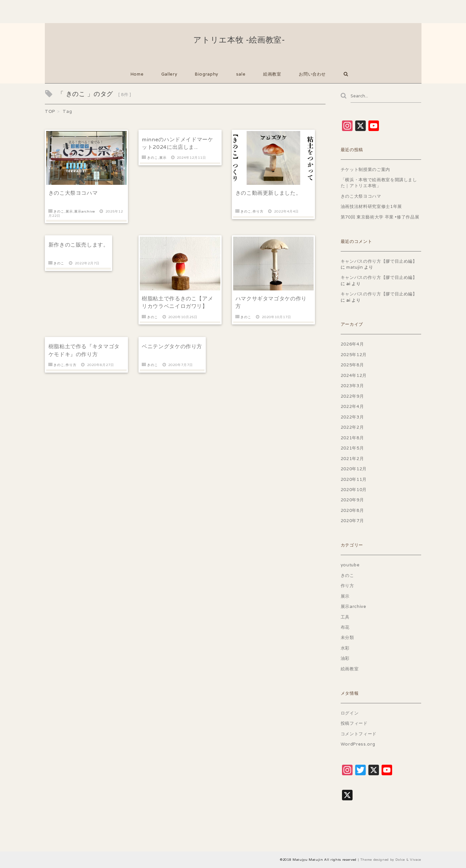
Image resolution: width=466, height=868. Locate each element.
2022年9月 (352, 396)
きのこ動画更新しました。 (268, 193)
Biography (207, 74)
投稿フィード (354, 724)
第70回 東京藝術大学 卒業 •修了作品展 (380, 217)
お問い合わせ (312, 74)
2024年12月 (354, 375)
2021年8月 (352, 438)
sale (241, 74)
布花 (345, 628)
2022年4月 (352, 407)
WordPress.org (358, 744)
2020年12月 (354, 469)
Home (137, 74)
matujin (355, 267)
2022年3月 (352, 417)
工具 (345, 617)
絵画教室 (272, 74)
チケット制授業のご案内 (365, 169)
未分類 (347, 638)
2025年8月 (352, 365)
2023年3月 (352, 386)
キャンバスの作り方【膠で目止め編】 (379, 261)
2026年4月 (352, 344)
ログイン (350, 713)
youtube (350, 565)
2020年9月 (352, 500)
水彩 (345, 648)
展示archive (85, 211)
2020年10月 (354, 490)
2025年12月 (354, 355)
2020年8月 (352, 511)
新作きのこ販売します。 (79, 244)
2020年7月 (352, 521)
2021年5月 (352, 448)
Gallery (169, 74)
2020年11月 (354, 479)
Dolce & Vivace (408, 860)
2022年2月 (352, 428)
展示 (69, 211)
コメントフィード (359, 734)
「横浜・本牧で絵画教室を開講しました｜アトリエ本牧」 (379, 183)
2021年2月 (352, 459)
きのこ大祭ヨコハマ (73, 193)
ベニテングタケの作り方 (172, 344)
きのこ (59, 211)
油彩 (345, 659)
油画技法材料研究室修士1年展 (371, 207)
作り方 (258, 211)
